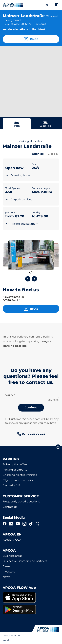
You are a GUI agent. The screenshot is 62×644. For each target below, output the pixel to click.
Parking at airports (15, 470)
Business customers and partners (25, 561)
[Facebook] (5, 524)
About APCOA (12, 540)
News (6, 577)
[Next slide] (34, 279)
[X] (38, 524)
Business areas (12, 556)
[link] (31, 434)
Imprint (7, 640)
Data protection (12, 635)
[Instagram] (24, 524)
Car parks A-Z (11, 485)
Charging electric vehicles (20, 475)
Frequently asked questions (21, 502)
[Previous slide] (28, 279)
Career (7, 566)
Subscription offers (15, 464)
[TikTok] (31, 524)
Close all (53, 154)
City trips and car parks (18, 480)
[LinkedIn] (11, 524)
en (48, 5)
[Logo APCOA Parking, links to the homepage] (13, 5)
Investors (9, 572)
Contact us (10, 507)
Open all (38, 154)
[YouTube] (18, 524)
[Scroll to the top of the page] (58, 446)
